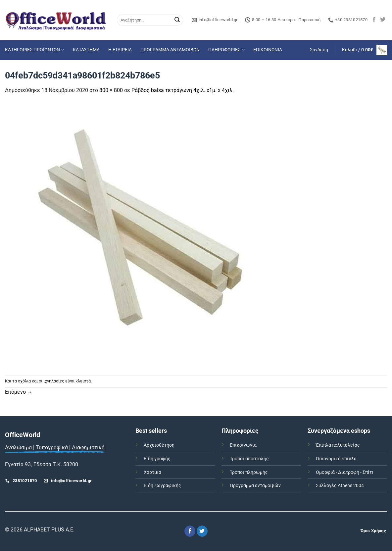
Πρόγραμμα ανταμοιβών (255, 486)
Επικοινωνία (243, 445)
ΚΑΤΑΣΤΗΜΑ (86, 50)
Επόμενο (19, 392)
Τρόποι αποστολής (249, 459)
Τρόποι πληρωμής (249, 472)
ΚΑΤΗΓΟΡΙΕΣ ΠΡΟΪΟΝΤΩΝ (35, 50)
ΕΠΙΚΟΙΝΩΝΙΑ (268, 50)
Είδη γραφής (157, 459)
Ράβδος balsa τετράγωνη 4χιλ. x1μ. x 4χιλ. (183, 90)
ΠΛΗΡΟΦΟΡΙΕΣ (226, 50)
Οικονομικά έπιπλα (336, 459)
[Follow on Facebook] (374, 20)
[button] (319, 50)
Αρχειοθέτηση (159, 445)
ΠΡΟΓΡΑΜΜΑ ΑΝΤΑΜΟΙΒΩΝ (170, 50)
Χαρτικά (152, 472)
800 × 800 (111, 90)
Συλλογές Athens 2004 (340, 486)
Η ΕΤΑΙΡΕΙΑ (120, 50)
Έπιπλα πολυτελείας (338, 445)
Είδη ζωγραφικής (162, 486)
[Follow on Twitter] (383, 20)
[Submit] (177, 20)
